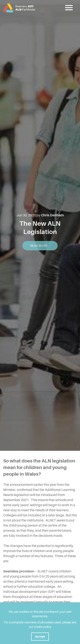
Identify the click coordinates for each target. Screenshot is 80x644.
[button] (69, 8)
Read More (40, 246)
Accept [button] (40, 637)
